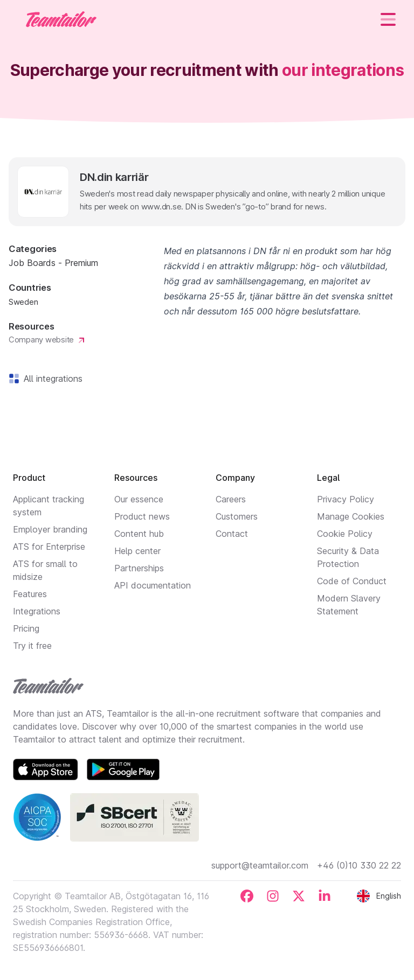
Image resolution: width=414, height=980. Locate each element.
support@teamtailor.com (260, 865)
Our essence (139, 499)
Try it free (32, 646)
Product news (142, 516)
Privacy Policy (346, 499)
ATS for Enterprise (49, 547)
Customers (237, 516)
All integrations (51, 379)
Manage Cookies (351, 516)
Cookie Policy (345, 534)
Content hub (139, 534)
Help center (137, 551)
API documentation (153, 585)
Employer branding (50, 529)
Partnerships (139, 568)
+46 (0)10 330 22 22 (359, 865)
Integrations (37, 611)
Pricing (26, 628)
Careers (231, 499)
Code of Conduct (352, 581)
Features (30, 594)
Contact (232, 534)
